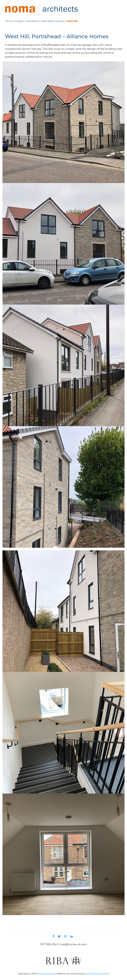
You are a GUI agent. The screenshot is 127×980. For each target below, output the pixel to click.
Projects (20, 21)
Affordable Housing (53, 21)
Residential (33, 21)
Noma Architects (46, 974)
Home (9, 21)
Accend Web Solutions (97, 974)
